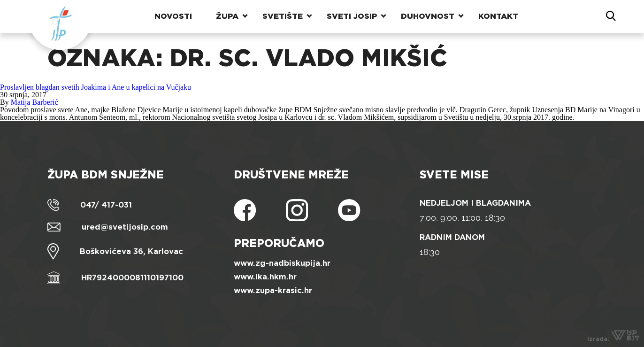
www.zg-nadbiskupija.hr (282, 263)
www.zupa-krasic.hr (273, 290)
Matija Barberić (34, 102)
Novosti (173, 16)
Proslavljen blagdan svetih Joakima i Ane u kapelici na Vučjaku (96, 87)
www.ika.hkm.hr (265, 277)
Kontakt (498, 16)
